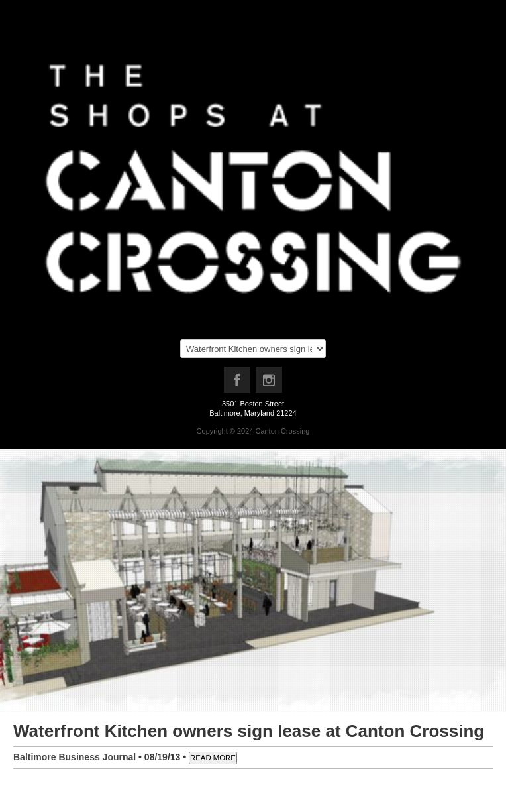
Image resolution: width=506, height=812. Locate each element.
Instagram (270, 383)
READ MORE (213, 758)
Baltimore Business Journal (75, 757)
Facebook (238, 383)
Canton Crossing (282, 431)
